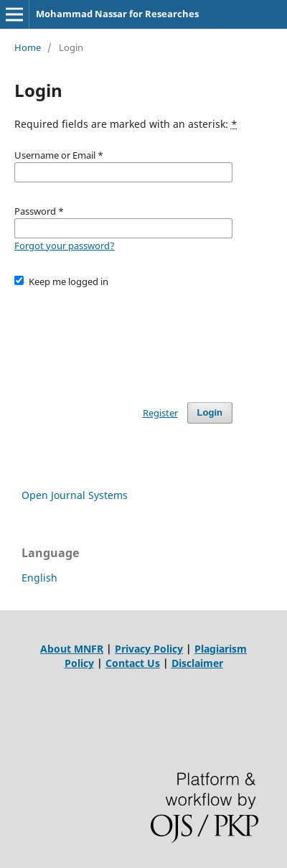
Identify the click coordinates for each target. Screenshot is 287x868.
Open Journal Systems (75, 495)
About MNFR (72, 649)
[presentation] (123, 338)
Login (210, 412)
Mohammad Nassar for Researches (117, 14)
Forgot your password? (65, 246)
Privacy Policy (149, 649)
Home (28, 47)
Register (160, 413)
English (39, 578)
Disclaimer (197, 663)
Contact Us (133, 663)
